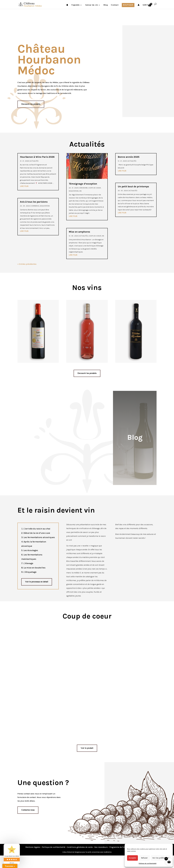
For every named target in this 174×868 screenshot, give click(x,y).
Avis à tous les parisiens (34, 202)
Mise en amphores (79, 232)
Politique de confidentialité (148, 863)
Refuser (144, 858)
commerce (35, 206)
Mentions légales (33, 847)
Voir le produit (87, 748)
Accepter (132, 858)
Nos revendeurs (101, 847)
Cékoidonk (83, 188)
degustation (45, 206)
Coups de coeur (95, 188)
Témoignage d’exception (83, 184)
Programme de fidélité (119, 847)
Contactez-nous (28, 810)
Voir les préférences (161, 858)
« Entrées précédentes (27, 264)
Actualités (34, 161)
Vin (80, 191)
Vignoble (75, 5)
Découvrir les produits (31, 104)
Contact (115, 5)
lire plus (24, 186)
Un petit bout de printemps (133, 187)
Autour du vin (92, 5)
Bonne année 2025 (129, 157)
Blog (106, 5)
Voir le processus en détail (37, 582)
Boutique (128, 5)
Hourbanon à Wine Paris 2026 (37, 157)
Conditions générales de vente (80, 847)
